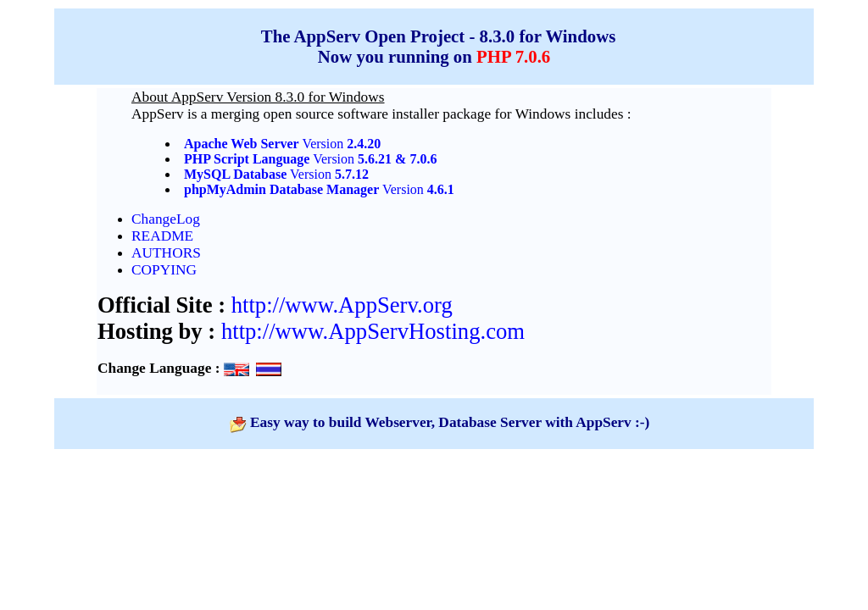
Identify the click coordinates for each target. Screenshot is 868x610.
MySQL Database (235, 174)
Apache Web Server (242, 144)
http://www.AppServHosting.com (373, 331)
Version (340, 144)
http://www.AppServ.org (342, 305)
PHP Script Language (247, 159)
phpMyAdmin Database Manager (281, 189)
